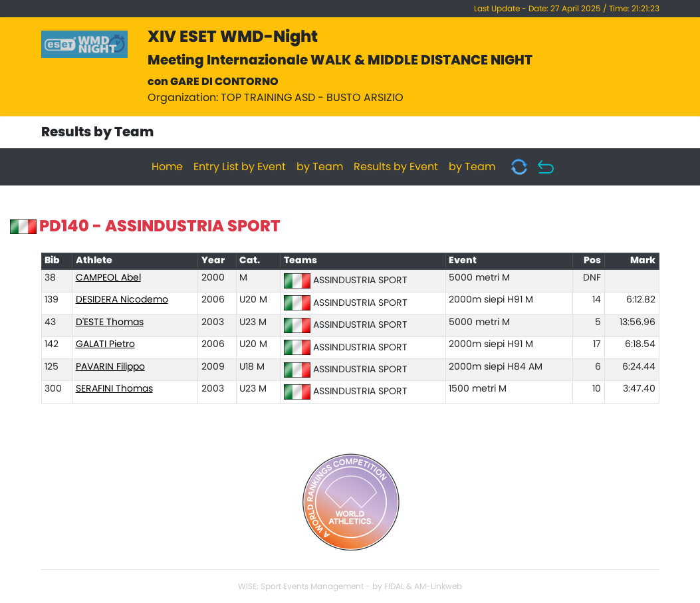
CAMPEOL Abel (108, 278)
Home (167, 167)
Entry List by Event (240, 167)
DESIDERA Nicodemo (122, 300)
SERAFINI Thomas (114, 389)
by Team (320, 167)
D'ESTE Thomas (110, 322)
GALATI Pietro (105, 344)
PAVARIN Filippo (110, 367)
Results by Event (396, 167)
